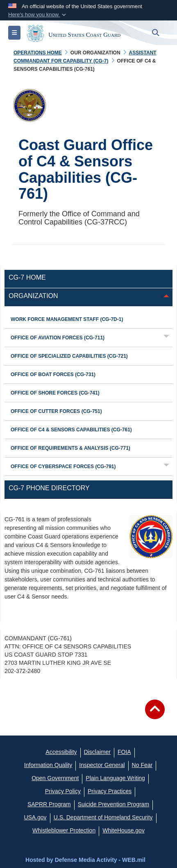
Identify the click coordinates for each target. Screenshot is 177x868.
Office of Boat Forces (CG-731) (53, 375)
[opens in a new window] (97, 752)
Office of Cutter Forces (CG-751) (56, 411)
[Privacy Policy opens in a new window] (63, 791)
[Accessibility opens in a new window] (61, 752)
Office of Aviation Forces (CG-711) (58, 338)
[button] (38, 15)
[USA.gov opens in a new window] (35, 817)
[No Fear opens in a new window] (142, 765)
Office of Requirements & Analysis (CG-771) (70, 448)
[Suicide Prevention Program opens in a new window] (113, 804)
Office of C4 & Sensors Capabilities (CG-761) (71, 430)
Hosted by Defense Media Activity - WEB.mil (85, 860)
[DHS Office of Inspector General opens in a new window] (102, 765)
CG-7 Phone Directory (49, 488)
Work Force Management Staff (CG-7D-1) (67, 319)
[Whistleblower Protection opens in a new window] (64, 830)
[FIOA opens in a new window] (124, 752)
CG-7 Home (27, 277)
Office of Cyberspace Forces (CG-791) (63, 467)
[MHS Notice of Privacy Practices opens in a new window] (110, 791)
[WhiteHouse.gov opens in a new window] (124, 830)
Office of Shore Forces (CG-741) (55, 393)
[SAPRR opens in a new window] (49, 804)
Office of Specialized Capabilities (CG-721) (69, 356)
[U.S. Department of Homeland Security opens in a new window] (103, 817)
